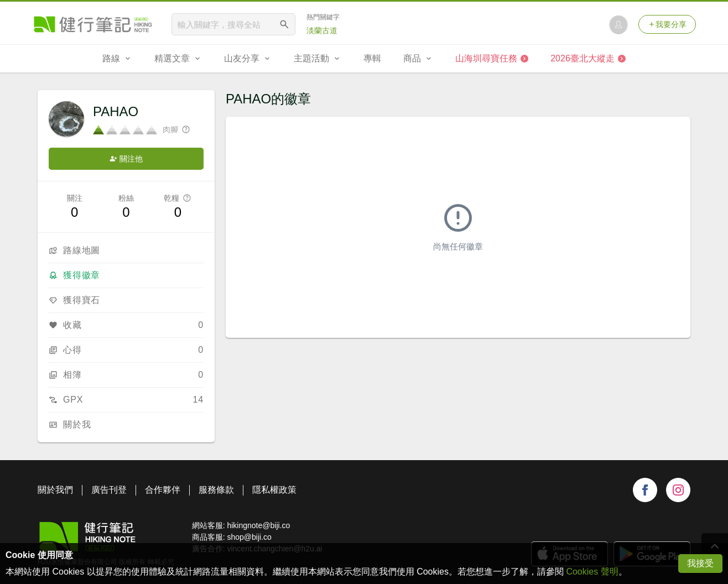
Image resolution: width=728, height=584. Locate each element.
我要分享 (667, 24)
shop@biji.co (249, 537)
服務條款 (216, 490)
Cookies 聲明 (592, 572)
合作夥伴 (163, 490)
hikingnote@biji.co (258, 525)
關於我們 (55, 490)
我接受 (700, 563)
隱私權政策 (274, 490)
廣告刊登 (109, 490)
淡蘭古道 (322, 30)
